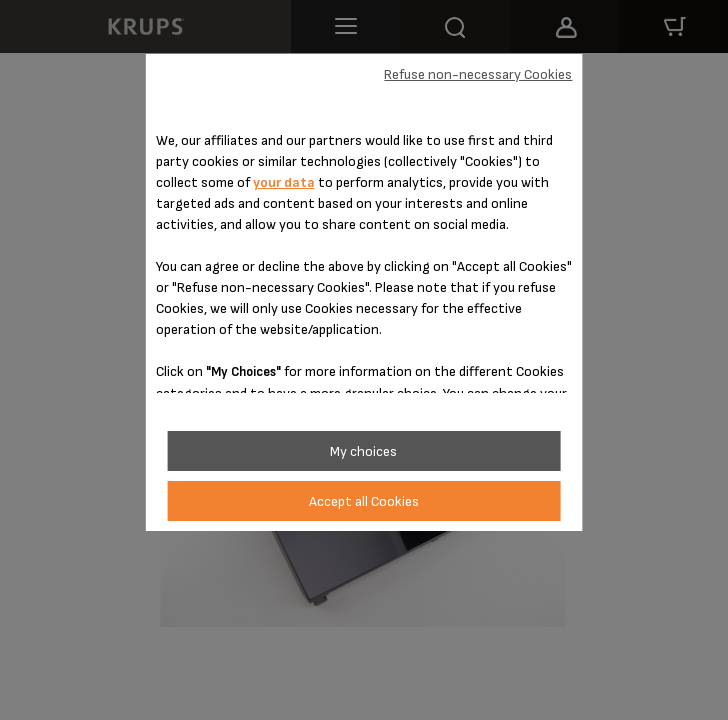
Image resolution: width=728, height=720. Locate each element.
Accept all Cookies (364, 501)
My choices (363, 451)
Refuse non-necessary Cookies (478, 74)
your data (284, 182)
